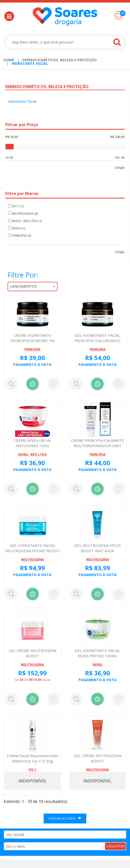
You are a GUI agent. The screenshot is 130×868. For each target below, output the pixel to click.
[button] (9, 16)
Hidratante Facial (30, 63)
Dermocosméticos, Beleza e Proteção (59, 60)
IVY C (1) (16, 206)
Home (9, 60)
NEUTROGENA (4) (23, 213)
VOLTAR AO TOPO (65, 818)
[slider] (10, 147)
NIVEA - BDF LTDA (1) (25, 221)
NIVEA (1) (17, 228)
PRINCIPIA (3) (20, 235)
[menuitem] (9, 60)
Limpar (120, 167)
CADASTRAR (115, 846)
